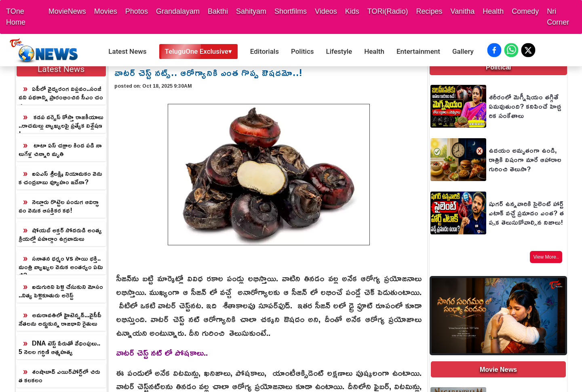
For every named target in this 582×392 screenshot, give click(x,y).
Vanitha (463, 11)
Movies (106, 11)
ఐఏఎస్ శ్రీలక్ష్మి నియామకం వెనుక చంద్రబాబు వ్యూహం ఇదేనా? (60, 178)
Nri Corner (558, 17)
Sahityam (251, 11)
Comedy (525, 11)
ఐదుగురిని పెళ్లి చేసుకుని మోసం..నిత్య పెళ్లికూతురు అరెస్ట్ (61, 291)
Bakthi (218, 11)
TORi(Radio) (388, 11)
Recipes (429, 11)
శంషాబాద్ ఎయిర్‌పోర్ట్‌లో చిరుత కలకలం (59, 376)
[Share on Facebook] (494, 50)
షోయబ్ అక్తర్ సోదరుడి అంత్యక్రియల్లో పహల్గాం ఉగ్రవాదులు (60, 234)
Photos (137, 11)
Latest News (127, 51)
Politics (303, 51)
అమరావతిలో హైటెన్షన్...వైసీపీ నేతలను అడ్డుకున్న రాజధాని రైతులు (60, 319)
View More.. (546, 257)
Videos (326, 11)
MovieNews (67, 11)
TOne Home (16, 17)
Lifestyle (339, 51)
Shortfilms (291, 11)
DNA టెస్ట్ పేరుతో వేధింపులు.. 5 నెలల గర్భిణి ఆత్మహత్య (59, 347)
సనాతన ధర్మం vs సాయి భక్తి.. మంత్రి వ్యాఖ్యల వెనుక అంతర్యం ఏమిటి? (61, 263)
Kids (352, 11)
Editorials (265, 51)
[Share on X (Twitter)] (528, 50)
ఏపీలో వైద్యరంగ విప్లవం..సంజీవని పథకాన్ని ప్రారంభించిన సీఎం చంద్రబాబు (61, 94)
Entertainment (418, 51)
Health (493, 11)
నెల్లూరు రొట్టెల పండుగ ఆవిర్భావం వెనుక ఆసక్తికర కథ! (59, 206)
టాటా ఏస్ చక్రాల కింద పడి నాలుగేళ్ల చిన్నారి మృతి (60, 149)
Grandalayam (178, 11)
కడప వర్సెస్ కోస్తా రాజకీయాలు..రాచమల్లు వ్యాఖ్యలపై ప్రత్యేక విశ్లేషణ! (61, 122)
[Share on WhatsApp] (511, 50)
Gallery (463, 51)
